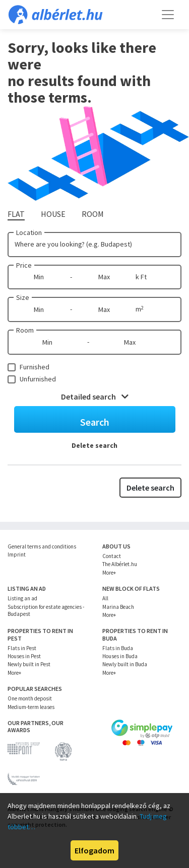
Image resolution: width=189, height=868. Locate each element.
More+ (109, 573)
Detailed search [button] (95, 397)
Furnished (35, 367)
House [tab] (53, 214)
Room (25, 330)
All (105, 598)
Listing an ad (22, 598)
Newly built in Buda (125, 664)
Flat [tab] (16, 214)
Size (23, 297)
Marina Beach (118, 607)
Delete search (94, 445)
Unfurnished (38, 379)
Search (95, 422)
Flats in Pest (22, 648)
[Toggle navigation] (168, 15)
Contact (112, 556)
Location (29, 232)
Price (24, 265)
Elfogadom (94, 850)
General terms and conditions (42, 546)
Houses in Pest (24, 656)
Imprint (17, 555)
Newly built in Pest (29, 664)
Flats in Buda (118, 648)
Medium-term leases (31, 707)
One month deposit (30, 698)
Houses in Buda (120, 656)
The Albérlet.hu (120, 564)
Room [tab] (93, 214)
